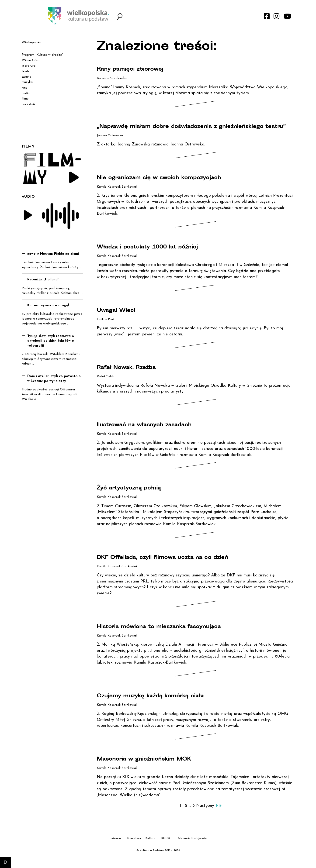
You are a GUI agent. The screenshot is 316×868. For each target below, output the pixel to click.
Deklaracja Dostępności (192, 847)
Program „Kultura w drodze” (42, 55)
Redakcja (115, 847)
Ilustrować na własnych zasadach (158, 433)
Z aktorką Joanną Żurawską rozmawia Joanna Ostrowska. (151, 153)
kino (25, 88)
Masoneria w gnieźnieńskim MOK (158, 768)
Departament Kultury (141, 847)
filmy (25, 99)
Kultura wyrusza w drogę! (48, 305)
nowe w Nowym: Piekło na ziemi (53, 254)
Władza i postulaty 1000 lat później (162, 255)
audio (26, 93)
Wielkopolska (31, 43)
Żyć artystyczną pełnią (138, 496)
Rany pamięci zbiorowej (140, 69)
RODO (166, 847)
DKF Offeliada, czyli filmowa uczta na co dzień (181, 566)
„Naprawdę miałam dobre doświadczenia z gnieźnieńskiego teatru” (171, 131)
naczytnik (29, 104)
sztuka (26, 77)
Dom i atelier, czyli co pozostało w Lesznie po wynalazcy (54, 379)
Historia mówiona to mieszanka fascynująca (177, 635)
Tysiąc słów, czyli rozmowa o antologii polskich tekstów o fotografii (51, 341)
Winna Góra (31, 60)
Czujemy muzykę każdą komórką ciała (166, 704)
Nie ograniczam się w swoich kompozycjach (177, 186)
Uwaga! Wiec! (122, 319)
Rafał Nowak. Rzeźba (135, 376)
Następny (205, 814)
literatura (29, 66)
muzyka (27, 82)
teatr (26, 71)
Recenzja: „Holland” (43, 280)
